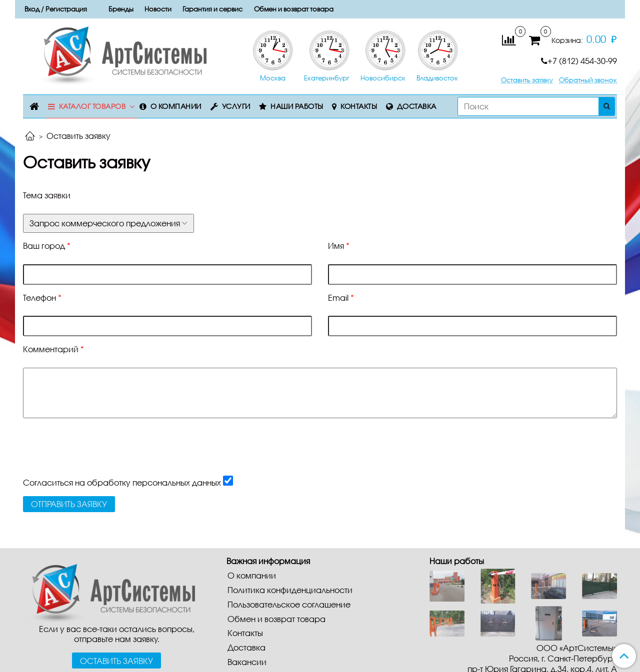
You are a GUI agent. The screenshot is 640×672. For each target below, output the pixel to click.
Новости (158, 9)
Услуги (236, 106)
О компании (176, 106)
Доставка (417, 106)
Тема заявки (47, 195)
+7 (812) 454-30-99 (579, 61)
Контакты (359, 106)
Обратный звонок (588, 80)
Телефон (42, 298)
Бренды (121, 9)
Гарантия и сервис (212, 9)
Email (341, 298)
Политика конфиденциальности (290, 590)
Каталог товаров (92, 106)
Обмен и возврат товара (294, 9)
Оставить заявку (527, 80)
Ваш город (47, 246)
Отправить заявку (69, 504)
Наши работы (297, 106)
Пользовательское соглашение (289, 604)
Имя (339, 246)
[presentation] (99, 456)
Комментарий (53, 349)
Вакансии (247, 662)
